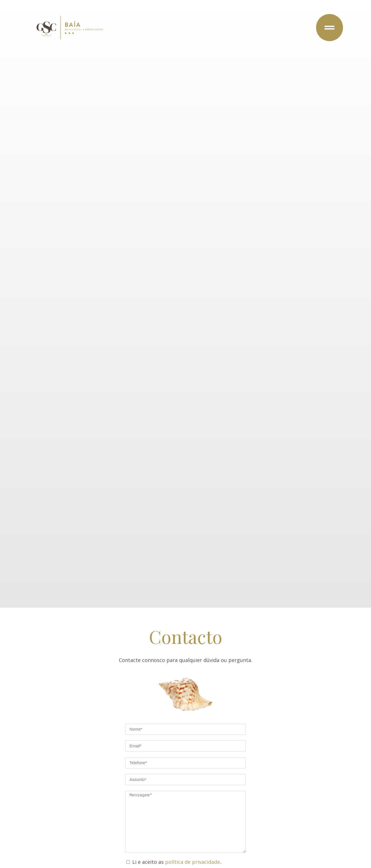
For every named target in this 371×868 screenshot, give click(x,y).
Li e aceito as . (177, 862)
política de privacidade (193, 862)
